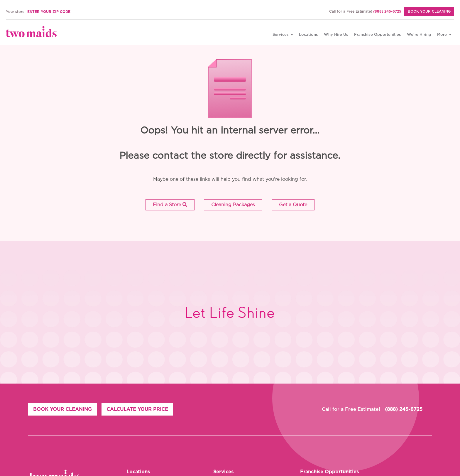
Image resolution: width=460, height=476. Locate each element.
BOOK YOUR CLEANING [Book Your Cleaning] (429, 11)
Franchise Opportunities (378, 35)
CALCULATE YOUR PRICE (137, 409)
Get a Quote (293, 205)
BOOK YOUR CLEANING (62, 409)
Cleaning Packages (233, 205)
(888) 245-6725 (387, 11)
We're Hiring (419, 35)
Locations (308, 35)
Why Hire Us (336, 35)
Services (281, 35)
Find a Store (170, 205)
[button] (170, 205)
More (443, 35)
